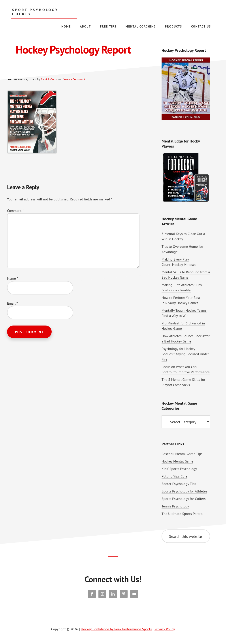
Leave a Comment (74, 79)
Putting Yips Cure (174, 476)
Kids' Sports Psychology (179, 469)
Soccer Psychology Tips (179, 484)
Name (13, 278)
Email (12, 303)
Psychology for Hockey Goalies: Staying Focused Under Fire (185, 354)
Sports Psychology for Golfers (184, 499)
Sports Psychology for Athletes (184, 491)
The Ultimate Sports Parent (182, 514)
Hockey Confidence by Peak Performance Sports (116, 629)
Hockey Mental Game (177, 461)
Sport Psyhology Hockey (35, 12)
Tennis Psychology (175, 506)
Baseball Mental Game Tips (182, 454)
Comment (15, 211)
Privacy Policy (165, 629)
